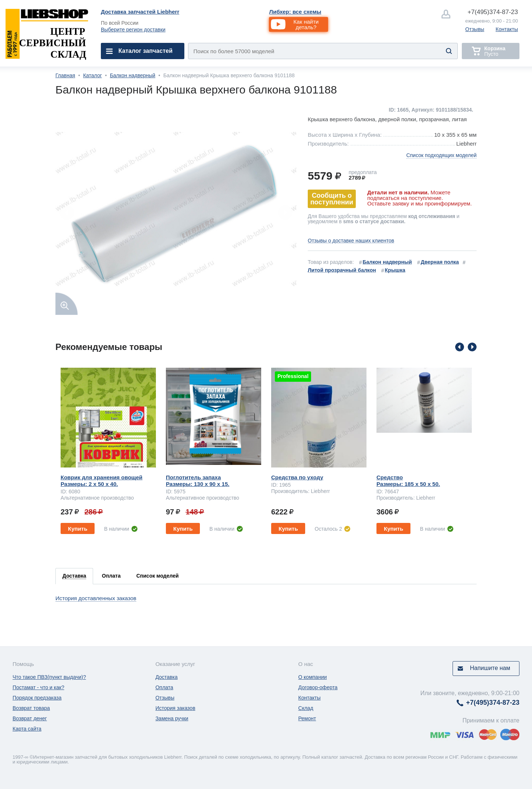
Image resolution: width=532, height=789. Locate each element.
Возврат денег (30, 718)
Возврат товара (31, 708)
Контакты (507, 29)
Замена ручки (172, 718)
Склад (306, 708)
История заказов (175, 708)
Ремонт (307, 718)
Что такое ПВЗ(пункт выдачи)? (49, 677)
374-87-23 (493, 12)
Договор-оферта (318, 687)
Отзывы (475, 29)
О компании (312, 677)
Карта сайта (27, 729)
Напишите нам (490, 668)
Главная (65, 75)
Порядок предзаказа (37, 698)
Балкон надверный (132, 75)
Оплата (164, 687)
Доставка (167, 677)
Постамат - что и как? (38, 687)
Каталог (93, 75)
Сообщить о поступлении (332, 199)
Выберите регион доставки (133, 30)
